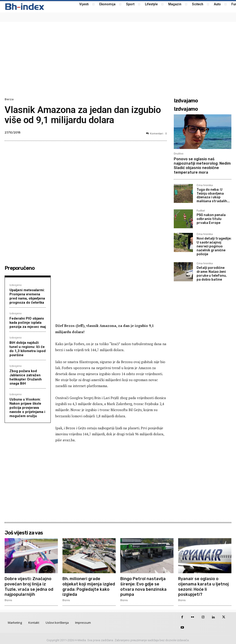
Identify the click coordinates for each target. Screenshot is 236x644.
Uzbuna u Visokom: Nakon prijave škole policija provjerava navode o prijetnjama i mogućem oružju (27, 408)
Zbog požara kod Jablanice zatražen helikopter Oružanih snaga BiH (26, 377)
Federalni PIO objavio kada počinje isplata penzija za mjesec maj (28, 323)
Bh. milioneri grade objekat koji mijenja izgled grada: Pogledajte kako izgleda (89, 586)
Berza (9, 99)
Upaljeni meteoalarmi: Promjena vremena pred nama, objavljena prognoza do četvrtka (27, 296)
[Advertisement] (118, 59)
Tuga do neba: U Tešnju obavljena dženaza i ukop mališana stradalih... (213, 195)
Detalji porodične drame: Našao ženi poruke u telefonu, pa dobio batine (212, 274)
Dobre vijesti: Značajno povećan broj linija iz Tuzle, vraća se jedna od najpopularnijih (29, 586)
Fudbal (201, 211)
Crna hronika (205, 185)
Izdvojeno (16, 285)
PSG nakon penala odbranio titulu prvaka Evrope (211, 219)
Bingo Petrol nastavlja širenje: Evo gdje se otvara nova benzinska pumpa (143, 586)
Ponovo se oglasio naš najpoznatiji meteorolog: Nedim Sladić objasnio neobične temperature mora (202, 166)
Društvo (179, 154)
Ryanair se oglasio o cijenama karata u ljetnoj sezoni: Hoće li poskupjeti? (204, 586)
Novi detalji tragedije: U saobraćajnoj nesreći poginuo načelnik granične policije (214, 246)
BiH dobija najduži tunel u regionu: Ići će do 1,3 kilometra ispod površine (28, 349)
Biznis (8, 599)
